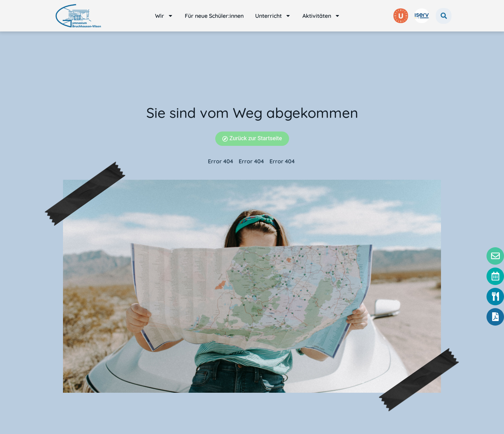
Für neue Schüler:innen (214, 16)
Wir (164, 16)
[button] (444, 16)
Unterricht (273, 16)
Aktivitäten (321, 16)
